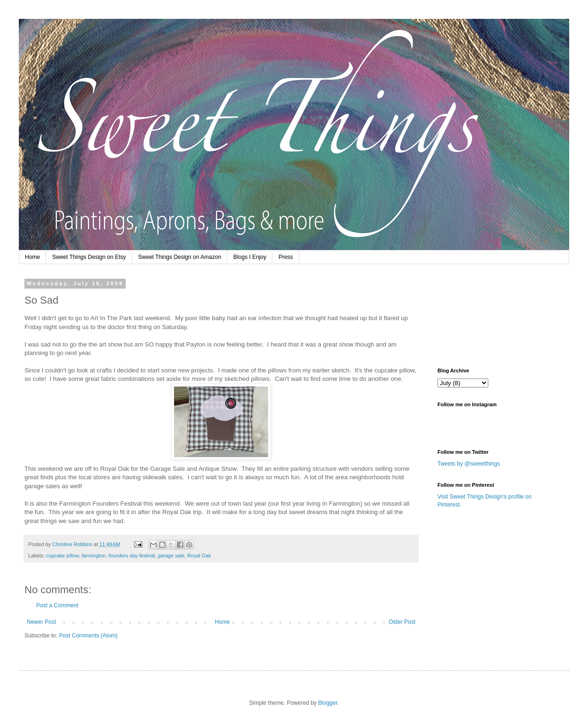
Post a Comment (57, 605)
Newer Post (41, 622)
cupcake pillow (63, 556)
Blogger (328, 703)
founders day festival (131, 556)
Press (286, 257)
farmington (93, 556)
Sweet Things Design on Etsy (89, 257)
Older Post (402, 622)
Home (32, 257)
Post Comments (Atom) (88, 636)
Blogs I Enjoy (250, 257)
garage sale (171, 556)
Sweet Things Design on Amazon (180, 257)
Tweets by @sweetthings (469, 464)
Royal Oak (199, 556)
